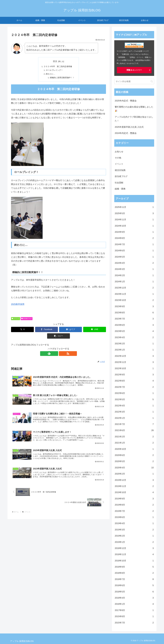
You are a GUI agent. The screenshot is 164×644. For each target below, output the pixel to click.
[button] (59, 337)
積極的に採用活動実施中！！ (62, 78)
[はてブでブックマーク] (70, 330)
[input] (134, 81)
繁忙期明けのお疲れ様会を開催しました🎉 (134, 109)
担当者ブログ (27, 319)
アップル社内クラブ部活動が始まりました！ (134, 119)
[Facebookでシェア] (47, 330)
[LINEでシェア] (95, 330)
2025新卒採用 (18, 305)
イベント (16, 319)
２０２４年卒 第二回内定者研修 (58, 67)
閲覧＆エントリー (134, 70)
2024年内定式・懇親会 (126, 133)
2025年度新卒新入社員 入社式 (129, 127)
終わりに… (51, 74)
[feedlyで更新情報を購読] (56, 354)
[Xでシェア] (22, 330)
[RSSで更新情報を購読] (61, 354)
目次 (55, 61)
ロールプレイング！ (54, 70)
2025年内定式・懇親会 (126, 101)
